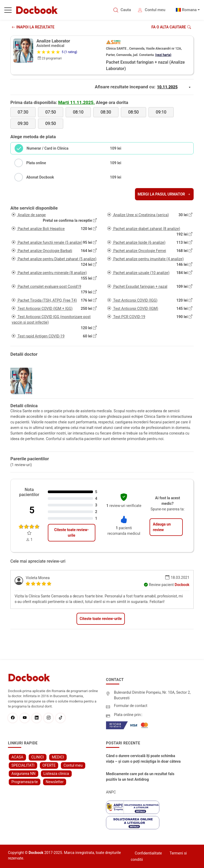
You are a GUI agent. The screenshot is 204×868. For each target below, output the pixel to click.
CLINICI (38, 757)
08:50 (133, 112)
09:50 (51, 123)
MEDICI (58, 757)
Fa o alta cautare (171, 27)
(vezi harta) (163, 55)
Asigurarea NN (24, 774)
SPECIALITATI (23, 765)
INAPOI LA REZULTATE (33, 27)
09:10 (161, 112)
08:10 (78, 112)
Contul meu (155, 10)
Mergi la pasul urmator (164, 194)
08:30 (106, 112)
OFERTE (49, 765)
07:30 (23, 112)
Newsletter (55, 782)
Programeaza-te (25, 782)
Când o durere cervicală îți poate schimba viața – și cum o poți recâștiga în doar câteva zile (143, 759)
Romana (189, 10)
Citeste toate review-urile (71, 533)
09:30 (23, 123)
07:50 (51, 112)
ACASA (17, 757)
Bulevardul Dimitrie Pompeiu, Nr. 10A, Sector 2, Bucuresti (152, 695)
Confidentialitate (148, 853)
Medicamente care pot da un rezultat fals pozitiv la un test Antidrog (140, 777)
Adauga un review (162, 527)
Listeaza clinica (56, 774)
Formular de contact (131, 706)
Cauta (126, 10)
